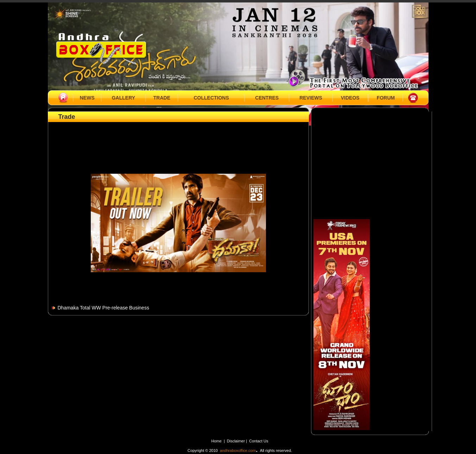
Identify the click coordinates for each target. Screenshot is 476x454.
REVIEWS (311, 98)
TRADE (162, 98)
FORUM (386, 98)
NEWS (87, 98)
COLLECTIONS (211, 98)
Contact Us (259, 441)
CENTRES (267, 98)
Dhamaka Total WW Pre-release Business (103, 308)
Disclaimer (236, 441)
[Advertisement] (178, 140)
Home (217, 441)
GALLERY (123, 98)
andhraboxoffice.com (238, 450)
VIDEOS (350, 98)
